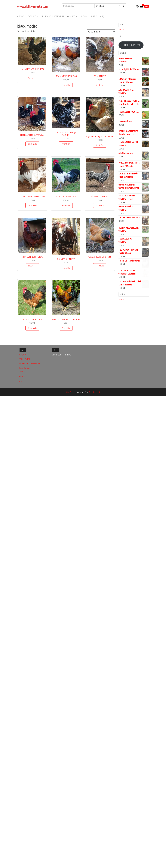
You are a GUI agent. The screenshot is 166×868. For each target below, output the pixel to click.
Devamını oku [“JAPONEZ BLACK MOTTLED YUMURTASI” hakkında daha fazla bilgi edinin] (32, 144)
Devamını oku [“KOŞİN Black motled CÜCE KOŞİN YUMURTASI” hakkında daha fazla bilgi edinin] (66, 144)
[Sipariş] (101, 32)
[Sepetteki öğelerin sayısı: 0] (121, 37)
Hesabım (122, 29)
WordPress (70, 767)
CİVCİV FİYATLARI (33, 16)
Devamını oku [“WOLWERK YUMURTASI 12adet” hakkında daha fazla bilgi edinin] (32, 328)
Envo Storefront (95, 767)
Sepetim (94, 16)
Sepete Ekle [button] (32, 78)
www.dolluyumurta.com (33, 6)
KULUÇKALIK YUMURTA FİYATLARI (53, 16)
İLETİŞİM (84, 16)
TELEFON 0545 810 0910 (131, 45)
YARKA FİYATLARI (73, 16)
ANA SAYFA (21, 16)
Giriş (102, 16)
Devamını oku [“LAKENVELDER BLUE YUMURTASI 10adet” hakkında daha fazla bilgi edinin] (32, 205)
